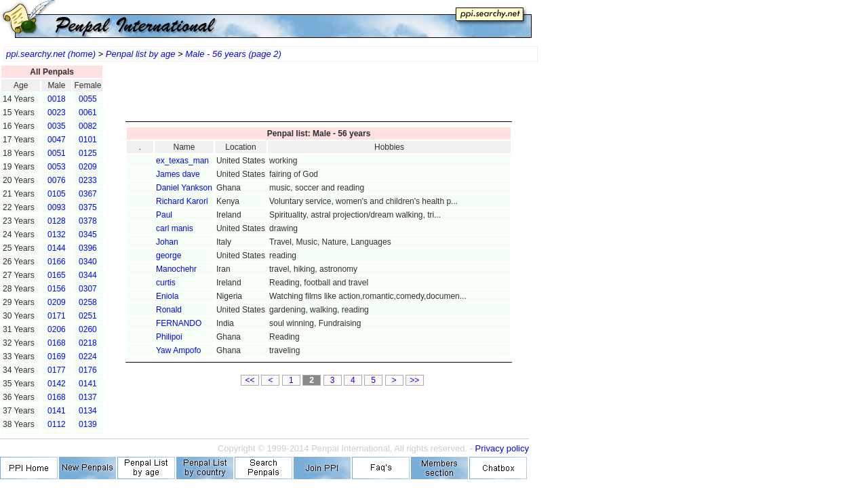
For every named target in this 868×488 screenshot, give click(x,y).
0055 (88, 99)
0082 (88, 126)
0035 (57, 126)
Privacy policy (502, 448)
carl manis (175, 228)
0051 (57, 153)
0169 (57, 357)
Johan (167, 242)
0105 (57, 194)
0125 (88, 153)
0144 (57, 248)
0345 (88, 235)
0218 (88, 343)
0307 (88, 289)
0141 (88, 384)
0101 (88, 140)
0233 (88, 180)
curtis (166, 283)
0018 (57, 99)
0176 (88, 370)
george (169, 256)
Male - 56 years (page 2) (233, 54)
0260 (88, 329)
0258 (88, 302)
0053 (57, 167)
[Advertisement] (319, 95)
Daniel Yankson (184, 188)
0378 (88, 221)
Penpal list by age (141, 54)
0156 (57, 289)
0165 (57, 275)
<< (250, 380)
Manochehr (176, 269)
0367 (88, 194)
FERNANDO (179, 323)
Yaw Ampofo (178, 350)
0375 (88, 207)
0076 (57, 180)
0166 (57, 262)
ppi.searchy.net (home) (51, 54)
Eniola (167, 296)
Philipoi (169, 337)
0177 (57, 370)
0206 (57, 329)
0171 (57, 316)
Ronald (169, 310)
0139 (88, 424)
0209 (88, 167)
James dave (178, 174)
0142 (57, 384)
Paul (164, 215)
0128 (57, 221)
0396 (88, 248)
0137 (88, 397)
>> (414, 380)
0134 (88, 411)
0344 (88, 275)
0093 (57, 207)
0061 (88, 113)
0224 (88, 357)
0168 (57, 343)
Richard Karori (182, 201)
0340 (88, 262)
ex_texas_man (182, 161)
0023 (57, 113)
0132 (57, 235)
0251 (88, 316)
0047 (57, 140)
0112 (57, 424)
